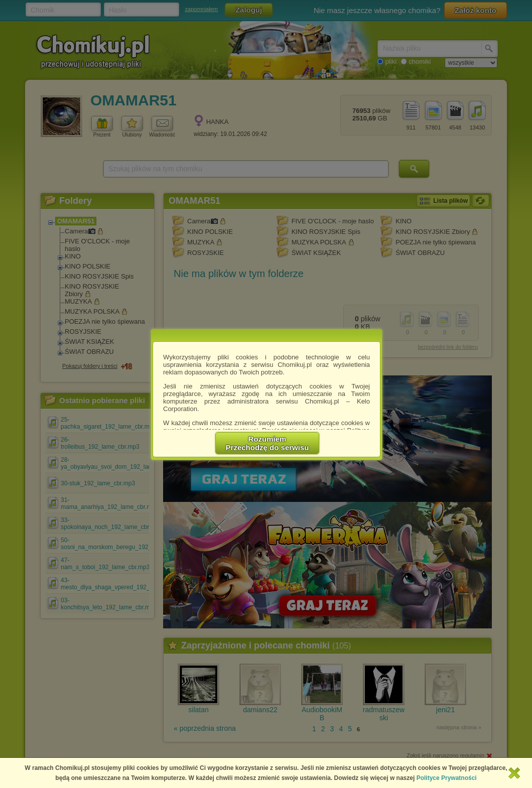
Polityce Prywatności (447, 778)
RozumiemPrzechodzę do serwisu (268, 443)
